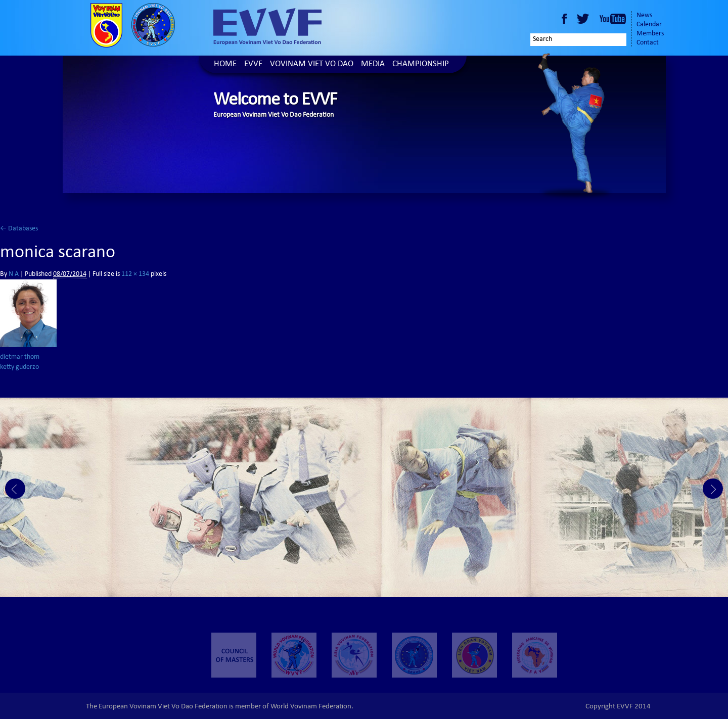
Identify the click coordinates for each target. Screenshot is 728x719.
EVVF (253, 64)
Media (373, 64)
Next (713, 489)
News (644, 16)
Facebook (564, 19)
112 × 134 (135, 274)
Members (650, 34)
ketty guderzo (19, 367)
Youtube (613, 19)
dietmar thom (20, 357)
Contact (648, 43)
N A (14, 274)
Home (225, 64)
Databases (19, 229)
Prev (15, 489)
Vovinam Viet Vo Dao (312, 64)
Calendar (649, 25)
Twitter (584, 19)
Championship (421, 64)
